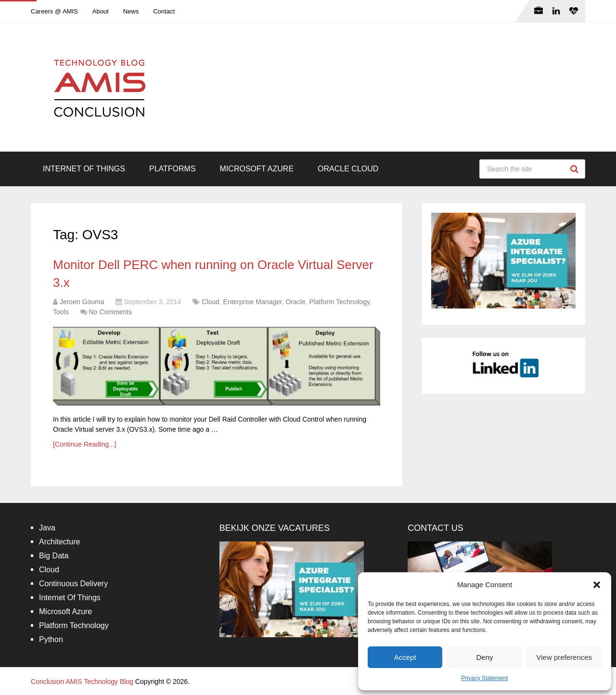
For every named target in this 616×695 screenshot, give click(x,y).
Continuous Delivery (73, 584)
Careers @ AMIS (54, 11)
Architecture (59, 542)
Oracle (296, 302)
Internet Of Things (84, 169)
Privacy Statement (484, 678)
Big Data (54, 556)
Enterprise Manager (253, 302)
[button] (597, 585)
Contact (164, 11)
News (131, 11)
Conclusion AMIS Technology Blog (82, 682)
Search (576, 169)
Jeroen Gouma (82, 302)
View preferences (565, 657)
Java (47, 528)
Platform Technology (340, 302)
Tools (61, 312)
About (101, 11)
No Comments (110, 312)
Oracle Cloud (348, 169)
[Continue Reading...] (85, 444)
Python (51, 639)
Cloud (211, 302)
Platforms (173, 169)
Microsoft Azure (257, 169)
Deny (484, 657)
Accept (405, 657)
